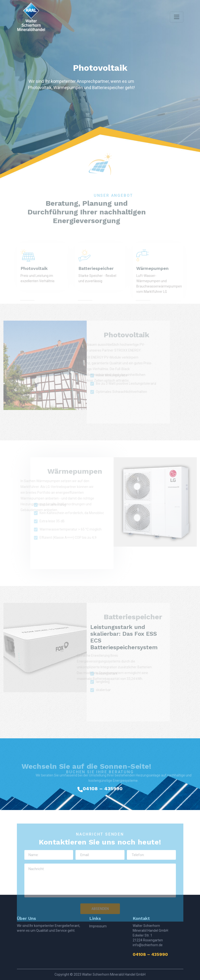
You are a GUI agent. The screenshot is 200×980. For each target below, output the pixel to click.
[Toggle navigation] (177, 17)
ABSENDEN (100, 917)
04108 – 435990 (103, 789)
